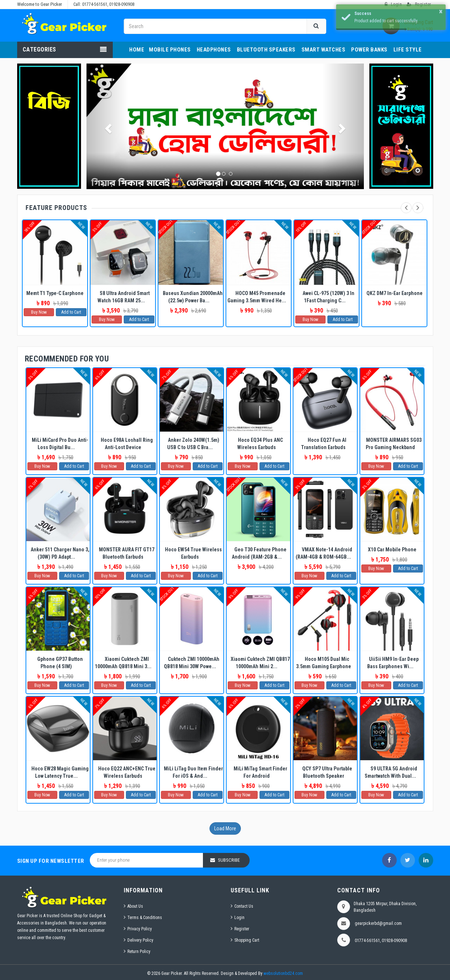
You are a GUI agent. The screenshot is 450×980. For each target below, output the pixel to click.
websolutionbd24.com (283, 973)
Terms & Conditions (145, 918)
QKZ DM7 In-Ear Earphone (395, 293)
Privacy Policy (140, 929)
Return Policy (139, 952)
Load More (225, 828)
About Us (135, 906)
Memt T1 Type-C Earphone (55, 293)
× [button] (441, 11)
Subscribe (229, 860)
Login (239, 918)
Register (242, 929)
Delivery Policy (140, 940)
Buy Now (39, 312)
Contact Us (244, 906)
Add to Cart (71, 312)
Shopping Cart (247, 940)
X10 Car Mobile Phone (392, 550)
